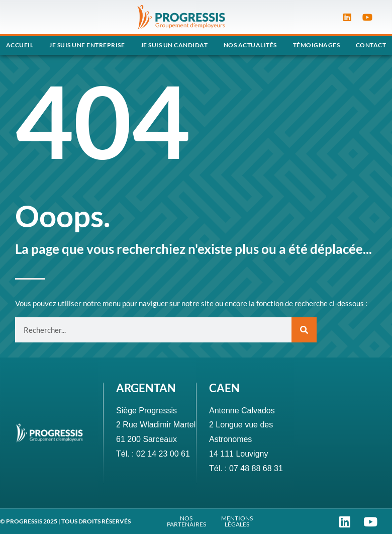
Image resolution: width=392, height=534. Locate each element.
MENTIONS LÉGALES (237, 521)
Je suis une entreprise (87, 45)
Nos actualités (250, 45)
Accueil (20, 45)
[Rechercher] (304, 330)
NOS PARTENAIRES (186, 521)
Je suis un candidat (174, 45)
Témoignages (317, 45)
